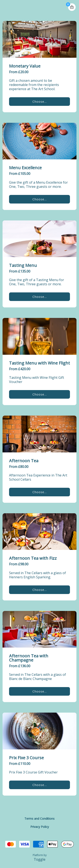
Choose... (40, 102)
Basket (72, 5)
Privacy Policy (40, 827)
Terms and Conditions (39, 819)
